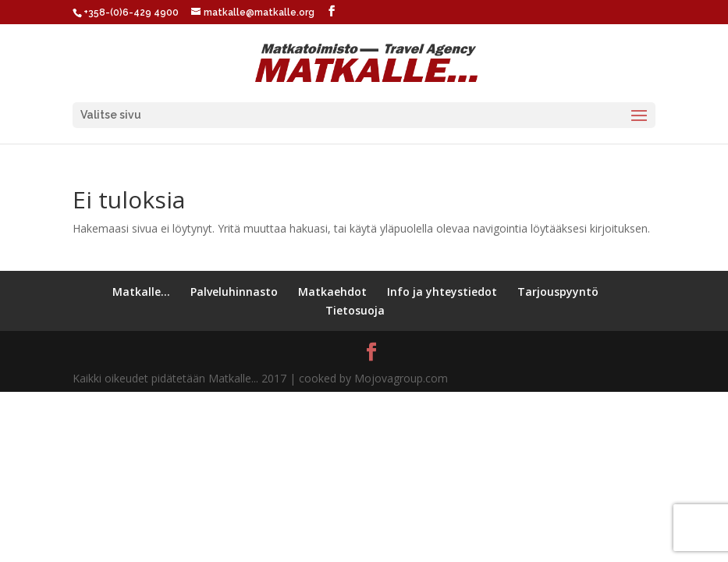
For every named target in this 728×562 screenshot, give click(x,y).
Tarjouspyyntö (558, 292)
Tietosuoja (355, 310)
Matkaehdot (332, 292)
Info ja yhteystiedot (442, 292)
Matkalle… (141, 292)
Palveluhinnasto (234, 292)
